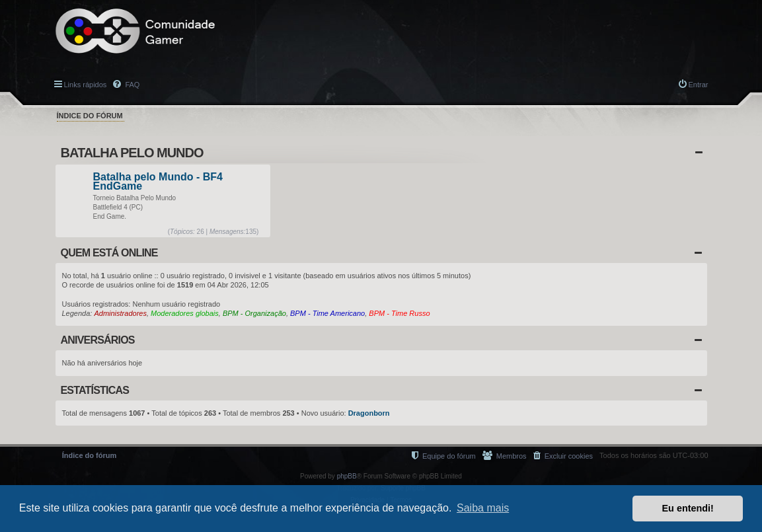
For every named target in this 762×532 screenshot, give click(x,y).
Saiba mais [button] (483, 508)
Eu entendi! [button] (688, 508)
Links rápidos (86, 85)
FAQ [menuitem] (131, 85)
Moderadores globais (185, 313)
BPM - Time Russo (399, 313)
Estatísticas (95, 390)
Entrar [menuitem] (699, 85)
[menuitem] (563, 456)
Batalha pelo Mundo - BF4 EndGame (158, 182)
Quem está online (109, 253)
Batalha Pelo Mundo (132, 153)
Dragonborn (369, 413)
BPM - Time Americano (327, 313)
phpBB (347, 476)
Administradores (120, 313)
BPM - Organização (254, 313)
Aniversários (98, 340)
